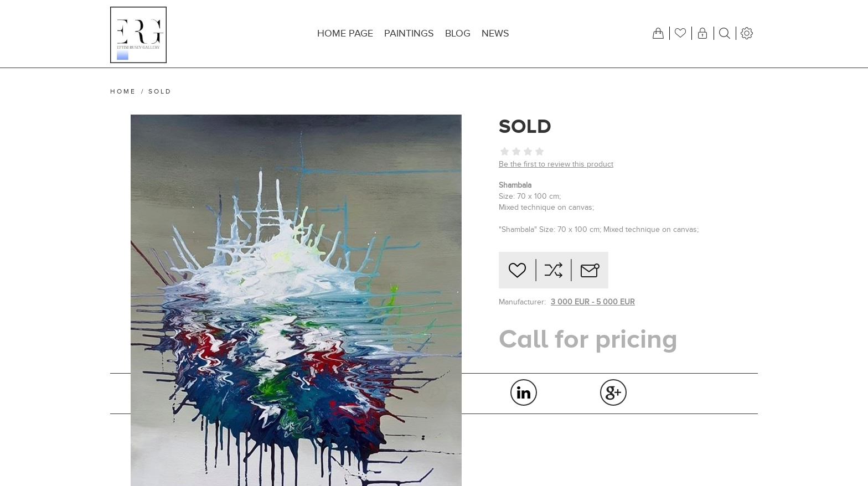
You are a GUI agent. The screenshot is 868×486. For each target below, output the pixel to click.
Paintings (409, 33)
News (495, 33)
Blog (458, 33)
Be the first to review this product (556, 164)
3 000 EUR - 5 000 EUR (593, 302)
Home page (345, 33)
